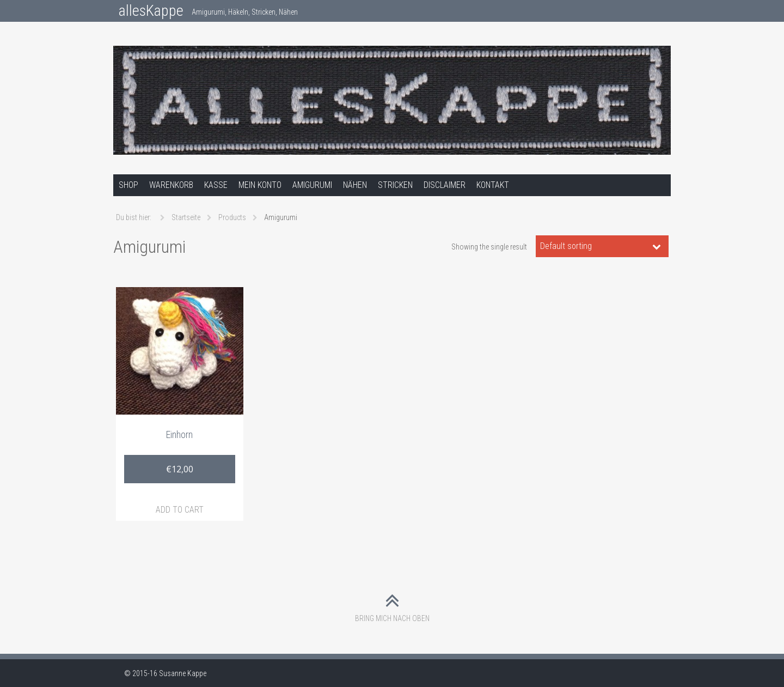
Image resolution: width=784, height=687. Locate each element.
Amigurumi (312, 185)
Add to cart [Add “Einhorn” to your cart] (180, 510)
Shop (128, 185)
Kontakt (493, 185)
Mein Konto (260, 185)
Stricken (395, 185)
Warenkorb (171, 185)
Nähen (355, 185)
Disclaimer (445, 185)
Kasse (216, 185)
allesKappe (151, 11)
